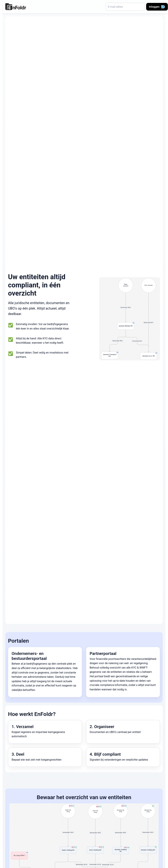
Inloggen (157, 7)
